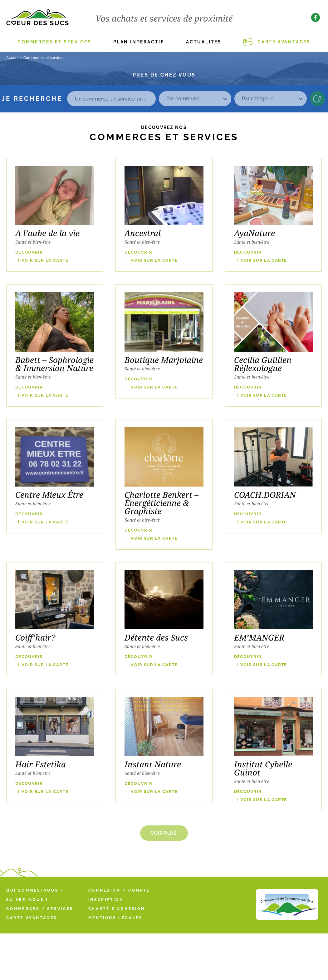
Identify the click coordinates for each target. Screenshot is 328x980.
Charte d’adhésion (117, 909)
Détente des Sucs (156, 637)
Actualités (204, 42)
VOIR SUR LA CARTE (45, 260)
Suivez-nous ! (27, 900)
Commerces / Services (40, 909)
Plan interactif (139, 42)
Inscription (106, 900)
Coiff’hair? (35, 637)
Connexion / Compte (119, 890)
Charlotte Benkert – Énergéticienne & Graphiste (162, 503)
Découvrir (29, 252)
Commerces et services (54, 42)
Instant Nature (153, 764)
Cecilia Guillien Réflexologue (263, 364)
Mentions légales (115, 918)
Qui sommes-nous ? (35, 890)
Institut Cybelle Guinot (263, 768)
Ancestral (143, 233)
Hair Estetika (41, 764)
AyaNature (255, 233)
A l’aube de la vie (47, 233)
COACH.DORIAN (265, 495)
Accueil (13, 58)
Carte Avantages (284, 42)
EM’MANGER (259, 637)
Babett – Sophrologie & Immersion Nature (54, 364)
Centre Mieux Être (49, 495)
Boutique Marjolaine (164, 360)
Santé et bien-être (33, 242)
